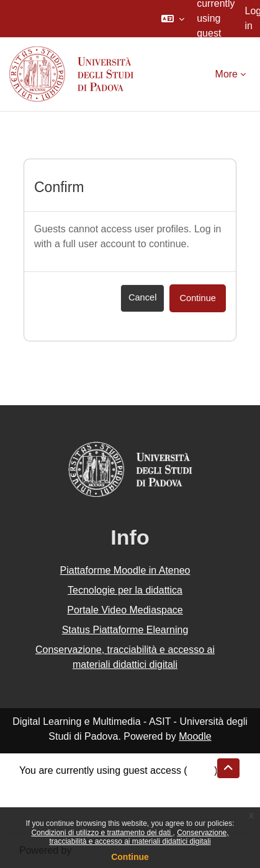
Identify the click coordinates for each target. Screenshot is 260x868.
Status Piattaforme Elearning (125, 630)
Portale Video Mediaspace (125, 610)
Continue (130, 857)
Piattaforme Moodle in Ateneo (125, 570)
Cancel (143, 297)
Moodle (195, 736)
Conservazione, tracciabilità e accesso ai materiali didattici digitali (139, 837)
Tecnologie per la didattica (125, 590)
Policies (36, 800)
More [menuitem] (226, 74)
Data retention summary (72, 785)
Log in (201, 770)
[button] (173, 19)
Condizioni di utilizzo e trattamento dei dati (102, 833)
